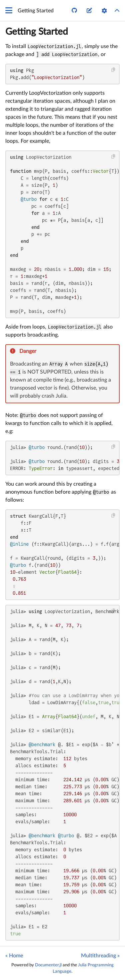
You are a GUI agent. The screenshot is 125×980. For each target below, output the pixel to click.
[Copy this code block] (113, 70)
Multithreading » (100, 956)
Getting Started (37, 32)
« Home (14, 956)
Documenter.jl (48, 965)
